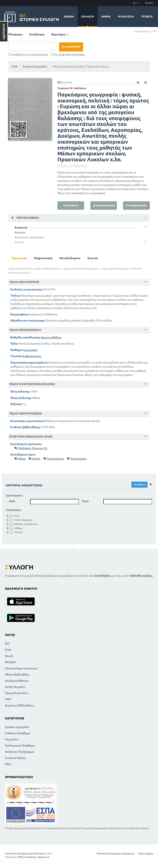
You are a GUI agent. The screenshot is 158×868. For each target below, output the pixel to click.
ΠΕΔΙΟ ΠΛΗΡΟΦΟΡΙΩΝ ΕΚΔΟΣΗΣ (81, 269)
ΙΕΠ (7, 644)
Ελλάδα (19, 242)
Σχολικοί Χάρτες (15, 758)
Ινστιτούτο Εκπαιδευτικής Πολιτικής (24, 853)
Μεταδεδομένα (70, 258)
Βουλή (9, 656)
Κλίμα (22, 459)
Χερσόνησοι (78, 459)
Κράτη (36, 459)
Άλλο (8, 764)
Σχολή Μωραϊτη (15, 687)
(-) (155, 31)
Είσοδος (149, 3)
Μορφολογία (55, 459)
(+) (152, 31)
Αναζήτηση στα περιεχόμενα (28, 55)
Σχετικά (93, 258)
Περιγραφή (19, 258)
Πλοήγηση (15, 34)
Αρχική (69, 16)
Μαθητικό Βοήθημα (17, 733)
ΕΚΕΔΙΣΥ (10, 662)
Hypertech (43, 857)
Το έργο (147, 16)
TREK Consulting (27, 857)
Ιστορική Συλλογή (39, 17)
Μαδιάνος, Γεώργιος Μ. (33, 448)
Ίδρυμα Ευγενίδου (17, 693)
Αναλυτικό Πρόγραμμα (19, 752)
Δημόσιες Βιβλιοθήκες (19, 705)
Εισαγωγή (21, 227)
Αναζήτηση (37, 34)
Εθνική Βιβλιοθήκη (17, 675)
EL (136, 3)
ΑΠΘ (8, 699)
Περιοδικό (12, 739)
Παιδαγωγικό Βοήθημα (20, 746)
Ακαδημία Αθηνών (17, 681)
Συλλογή (88, 16)
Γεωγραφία (30, 350)
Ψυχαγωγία (126, 16)
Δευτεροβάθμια (51, 337)
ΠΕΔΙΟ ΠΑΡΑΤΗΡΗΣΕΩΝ (114, 269)
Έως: (85, 501)
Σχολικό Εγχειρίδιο (35, 66)
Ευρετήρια (60, 34)
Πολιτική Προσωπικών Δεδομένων (116, 853)
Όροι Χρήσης (146, 853)
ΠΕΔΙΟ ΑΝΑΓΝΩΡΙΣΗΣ (20, 269)
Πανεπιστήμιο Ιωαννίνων (21, 668)
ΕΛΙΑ (15, 66)
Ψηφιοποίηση (43, 258)
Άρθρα (106, 16)
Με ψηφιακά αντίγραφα (68, 55)
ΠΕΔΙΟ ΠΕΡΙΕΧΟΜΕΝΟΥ (47, 269)
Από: (12, 501)
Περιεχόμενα (27, 218)
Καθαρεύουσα (32, 356)
